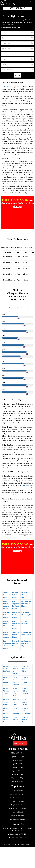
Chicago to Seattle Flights (7, 624)
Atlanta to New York (18, 816)
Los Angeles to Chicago (17, 819)
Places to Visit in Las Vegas (7, 669)
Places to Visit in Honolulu (7, 702)
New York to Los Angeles (17, 798)
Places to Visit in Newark (25, 720)
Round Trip (7, 28)
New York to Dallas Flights (16, 644)
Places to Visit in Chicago (25, 691)
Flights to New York (17, 753)
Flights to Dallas (17, 767)
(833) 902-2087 (17, 8)
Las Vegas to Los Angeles (17, 794)
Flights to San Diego (17, 778)
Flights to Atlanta (17, 760)
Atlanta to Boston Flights (16, 635)
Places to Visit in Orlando (25, 702)
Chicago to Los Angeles (6, 635)
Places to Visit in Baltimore (7, 711)
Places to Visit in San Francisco (16, 681)
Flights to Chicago (17, 771)
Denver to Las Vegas (17, 801)
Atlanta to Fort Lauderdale (17, 809)
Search (17, 75)
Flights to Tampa (17, 774)
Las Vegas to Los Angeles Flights (7, 605)
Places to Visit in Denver (6, 720)
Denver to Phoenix (17, 812)
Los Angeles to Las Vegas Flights (16, 605)
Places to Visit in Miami (25, 680)
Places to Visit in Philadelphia (27, 711)
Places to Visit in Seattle (6, 691)
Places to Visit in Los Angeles (16, 670)
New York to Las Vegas (26, 622)
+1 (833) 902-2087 (21, 834)
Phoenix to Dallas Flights (15, 595)
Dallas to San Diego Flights (26, 634)
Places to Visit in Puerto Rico (16, 692)
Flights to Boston (18, 782)
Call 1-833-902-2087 (16, 200)
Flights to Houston (17, 764)
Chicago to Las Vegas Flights (16, 615)
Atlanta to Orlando (17, 791)
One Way (17, 28)
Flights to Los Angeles (17, 757)
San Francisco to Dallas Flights (26, 644)
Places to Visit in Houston (16, 711)
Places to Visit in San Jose (16, 720)
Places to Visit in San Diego (26, 669)
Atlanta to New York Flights (7, 595)
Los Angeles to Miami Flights (16, 625)
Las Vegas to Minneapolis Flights (26, 595)
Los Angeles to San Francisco (17, 805)
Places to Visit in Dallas (16, 702)
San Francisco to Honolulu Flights (26, 604)
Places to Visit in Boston (6, 680)
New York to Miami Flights (7, 615)
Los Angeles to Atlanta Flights (7, 645)
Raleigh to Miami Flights (26, 614)
